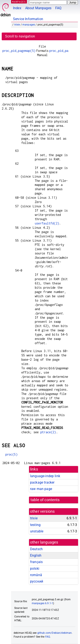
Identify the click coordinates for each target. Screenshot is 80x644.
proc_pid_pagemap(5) (19, 51)
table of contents (45, 500)
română (36, 575)
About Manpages (38, 8)
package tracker (42, 482)
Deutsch (36, 549)
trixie (17, 25)
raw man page (41, 489)
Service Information (28, 19)
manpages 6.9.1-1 (42, 603)
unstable (37, 531)
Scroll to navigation (20, 36)
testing (35, 525)
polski (35, 569)
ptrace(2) (48, 432)
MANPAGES (19, 2)
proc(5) (11, 454)
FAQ (58, 8)
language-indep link (45, 476)
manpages (29, 25)
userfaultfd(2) (47, 223)
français (36, 562)
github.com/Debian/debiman (55, 633)
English (36, 555)
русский (37, 581)
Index (17, 8)
